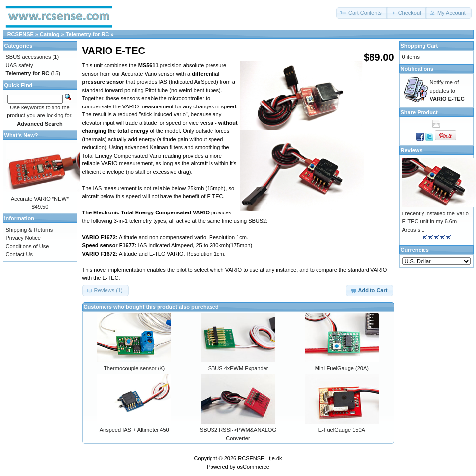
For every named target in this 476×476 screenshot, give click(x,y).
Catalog (50, 34)
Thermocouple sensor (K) (134, 368)
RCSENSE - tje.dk (260, 458)
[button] (362, 13)
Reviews (412, 150)
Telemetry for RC (88, 34)
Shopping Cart (420, 46)
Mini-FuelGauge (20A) (342, 368)
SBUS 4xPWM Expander (238, 368)
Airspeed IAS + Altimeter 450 (134, 430)
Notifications (417, 69)
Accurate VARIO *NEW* (40, 199)
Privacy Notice (23, 238)
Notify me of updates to (447, 90)
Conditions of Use (27, 246)
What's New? (21, 135)
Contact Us (19, 254)
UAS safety (20, 65)
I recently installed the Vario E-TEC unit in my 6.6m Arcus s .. (435, 222)
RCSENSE (21, 34)
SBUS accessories (28, 57)
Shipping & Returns (29, 230)
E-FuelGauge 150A (342, 430)
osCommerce (253, 467)
